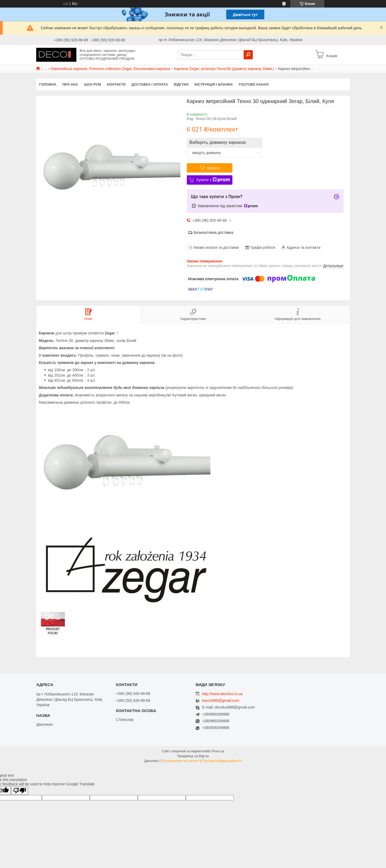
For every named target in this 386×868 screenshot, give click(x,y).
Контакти (116, 84)
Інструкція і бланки (213, 84)
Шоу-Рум (93, 84)
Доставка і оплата (150, 84)
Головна (48, 84)
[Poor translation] (20, 791)
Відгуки (181, 84)
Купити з (213, 180)
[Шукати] (248, 55)
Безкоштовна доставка (214, 232)
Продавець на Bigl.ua (193, 756)
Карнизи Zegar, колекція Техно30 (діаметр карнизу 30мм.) (224, 69)
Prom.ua (218, 751)
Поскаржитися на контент (180, 761)
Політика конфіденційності (222, 761)
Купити (213, 168)
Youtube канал (253, 84)
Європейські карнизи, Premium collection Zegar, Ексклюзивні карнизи (111, 69)
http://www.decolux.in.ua (222, 694)
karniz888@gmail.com (221, 701)
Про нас (70, 84)
